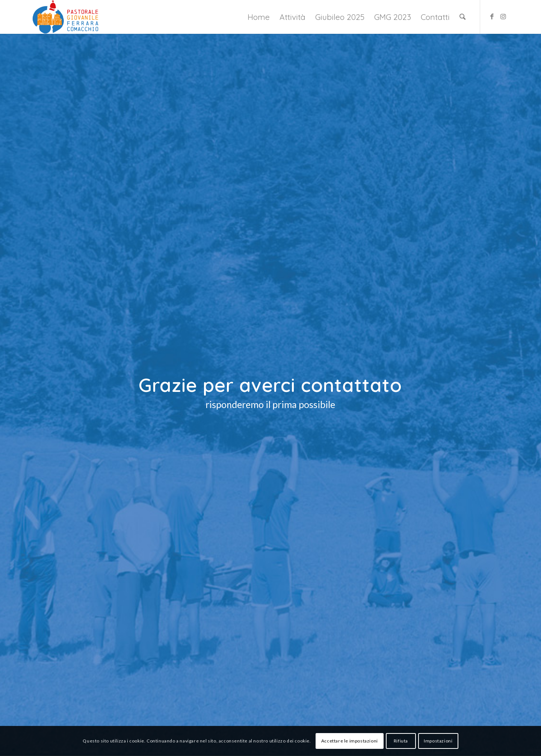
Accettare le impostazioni (350, 741)
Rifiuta (401, 741)
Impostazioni (438, 741)
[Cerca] (462, 17)
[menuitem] (259, 17)
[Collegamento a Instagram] (503, 17)
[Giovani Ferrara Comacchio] (65, 17)
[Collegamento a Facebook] (492, 17)
